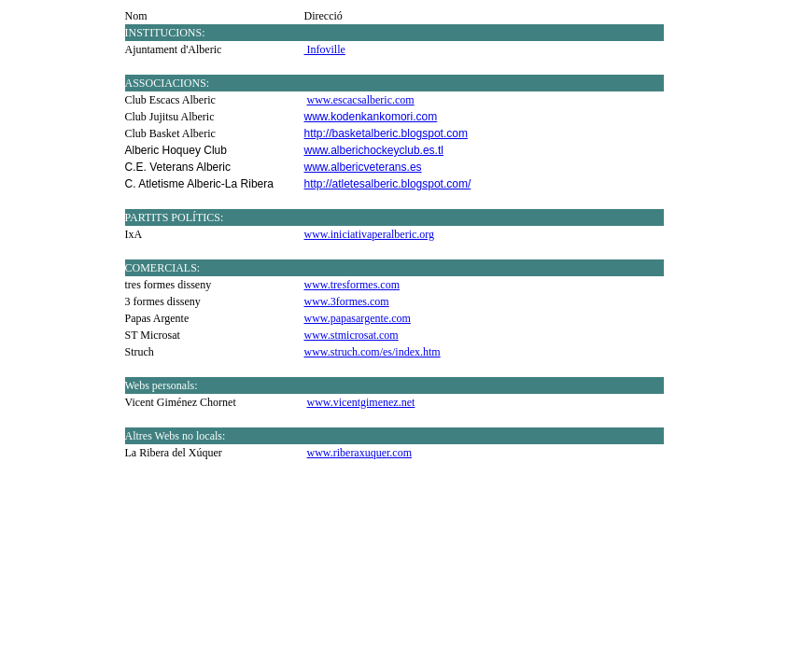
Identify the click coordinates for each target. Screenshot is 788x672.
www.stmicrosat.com (352, 335)
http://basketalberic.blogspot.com (386, 133)
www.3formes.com (347, 301)
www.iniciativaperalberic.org (370, 234)
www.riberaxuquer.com (360, 453)
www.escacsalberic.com (361, 100)
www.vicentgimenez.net (361, 402)
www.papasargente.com (358, 318)
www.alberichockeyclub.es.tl (374, 150)
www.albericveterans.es (363, 167)
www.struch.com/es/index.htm (373, 352)
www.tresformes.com (352, 285)
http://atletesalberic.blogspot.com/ (388, 184)
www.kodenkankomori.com (371, 117)
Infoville (325, 49)
